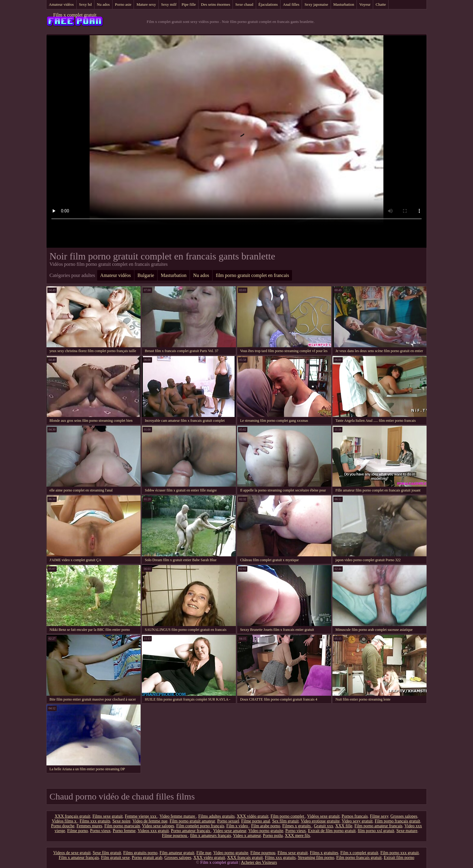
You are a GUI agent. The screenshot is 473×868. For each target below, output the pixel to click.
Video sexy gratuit (357, 821)
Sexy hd (85, 4)
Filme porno (78, 831)
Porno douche (63, 826)
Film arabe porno (265, 826)
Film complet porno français (200, 826)
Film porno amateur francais (378, 826)
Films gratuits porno (140, 853)
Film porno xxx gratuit (400, 853)
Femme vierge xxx (141, 816)
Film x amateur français (79, 858)
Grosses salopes (404, 816)
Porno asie (123, 4)
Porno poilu (273, 836)
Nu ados (103, 4)
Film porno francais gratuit (359, 858)
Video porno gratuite (266, 831)
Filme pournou (175, 836)
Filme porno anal (256, 821)
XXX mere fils (297, 836)
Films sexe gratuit (107, 816)
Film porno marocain (122, 826)
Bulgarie (146, 275)
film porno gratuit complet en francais (252, 275)
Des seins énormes (216, 4)
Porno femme (124, 831)
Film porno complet (288, 816)
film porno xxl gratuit (376, 831)
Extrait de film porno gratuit (332, 831)
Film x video (238, 826)
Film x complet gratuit (75, 15)
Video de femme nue (150, 821)
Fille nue (204, 853)
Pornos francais (355, 816)
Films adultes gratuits (216, 816)
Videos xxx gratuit (153, 831)
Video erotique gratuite (320, 821)
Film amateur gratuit (177, 853)
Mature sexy (146, 4)
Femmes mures (89, 826)
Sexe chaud (244, 4)
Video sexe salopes (158, 826)
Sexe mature (407, 831)
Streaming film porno (316, 858)
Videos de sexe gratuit (72, 853)
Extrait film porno (399, 858)
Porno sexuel (228, 821)
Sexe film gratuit (107, 853)
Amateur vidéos (61, 4)
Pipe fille (189, 4)
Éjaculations (268, 4)
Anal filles (291, 4)
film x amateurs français (211, 836)
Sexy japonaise (316, 4)
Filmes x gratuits (297, 826)
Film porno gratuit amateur (192, 821)
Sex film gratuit (285, 821)
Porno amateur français (191, 831)
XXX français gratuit (72, 816)
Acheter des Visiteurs (259, 862)
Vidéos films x (65, 821)
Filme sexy (379, 816)
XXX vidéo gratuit (253, 816)
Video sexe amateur (230, 831)
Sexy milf (169, 4)
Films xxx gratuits (95, 821)
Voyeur (365, 4)
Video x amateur (247, 836)
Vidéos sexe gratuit (323, 816)
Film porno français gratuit (397, 821)
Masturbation (344, 4)
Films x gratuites (324, 853)
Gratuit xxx (323, 826)
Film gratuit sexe (115, 858)
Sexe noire (121, 821)
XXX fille (344, 826)
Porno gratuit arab (147, 858)
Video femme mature (178, 816)
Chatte (381, 4)
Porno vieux (100, 831)
